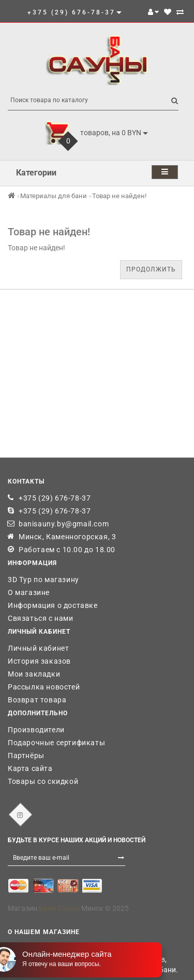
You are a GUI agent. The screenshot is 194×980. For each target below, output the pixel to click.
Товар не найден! (119, 196)
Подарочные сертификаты (56, 743)
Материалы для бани (54, 196)
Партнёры (26, 756)
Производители (36, 730)
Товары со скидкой (43, 781)
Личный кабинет (38, 648)
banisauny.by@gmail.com (64, 524)
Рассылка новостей (44, 687)
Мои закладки (34, 674)
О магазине (29, 592)
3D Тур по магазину (43, 580)
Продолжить (151, 269)
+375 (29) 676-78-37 (55, 498)
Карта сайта (30, 768)
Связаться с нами (41, 618)
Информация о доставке (53, 605)
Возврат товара (37, 700)
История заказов (39, 661)
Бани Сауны (59, 908)
